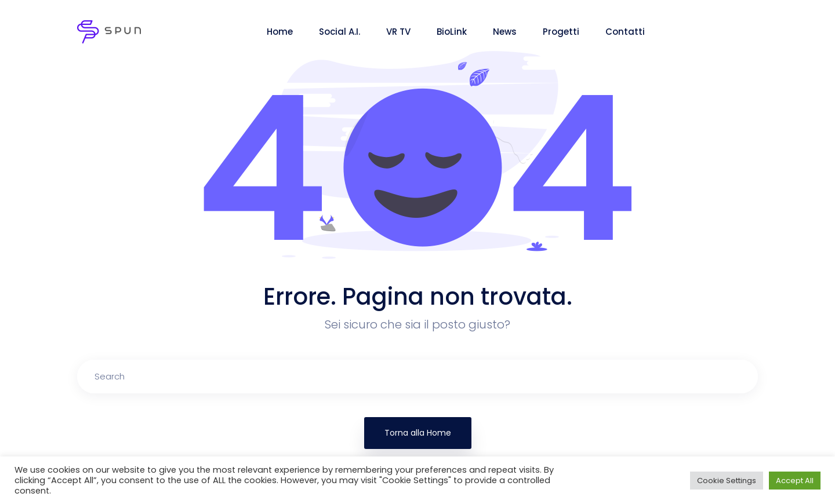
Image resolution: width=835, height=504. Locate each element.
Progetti (561, 32)
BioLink (452, 32)
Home (280, 32)
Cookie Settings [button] (727, 481)
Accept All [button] (795, 481)
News (505, 32)
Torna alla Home (418, 433)
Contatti (625, 32)
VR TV (398, 32)
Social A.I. (340, 32)
